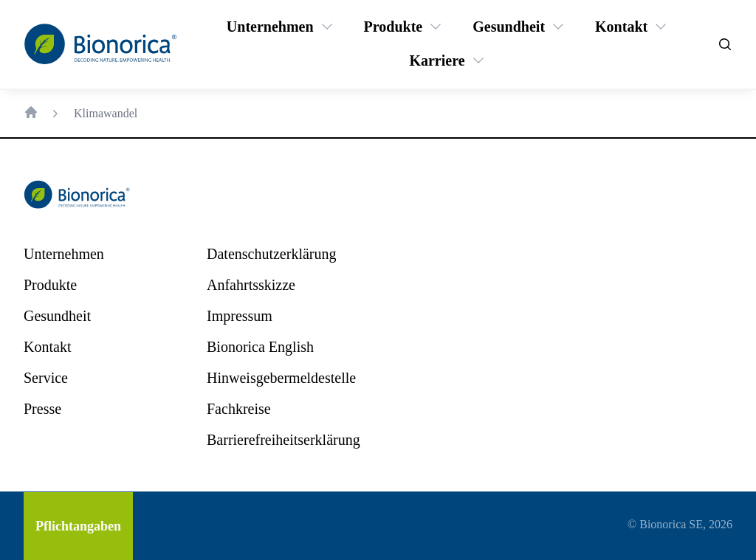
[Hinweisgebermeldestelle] (281, 378)
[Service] (46, 378)
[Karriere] (437, 61)
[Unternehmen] (270, 27)
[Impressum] (240, 316)
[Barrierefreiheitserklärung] (283, 440)
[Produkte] (394, 27)
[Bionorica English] (260, 347)
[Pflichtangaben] (78, 526)
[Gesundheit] (509, 27)
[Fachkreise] (239, 409)
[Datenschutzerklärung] (271, 254)
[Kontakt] (621, 27)
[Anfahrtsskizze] (251, 285)
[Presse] (42, 409)
